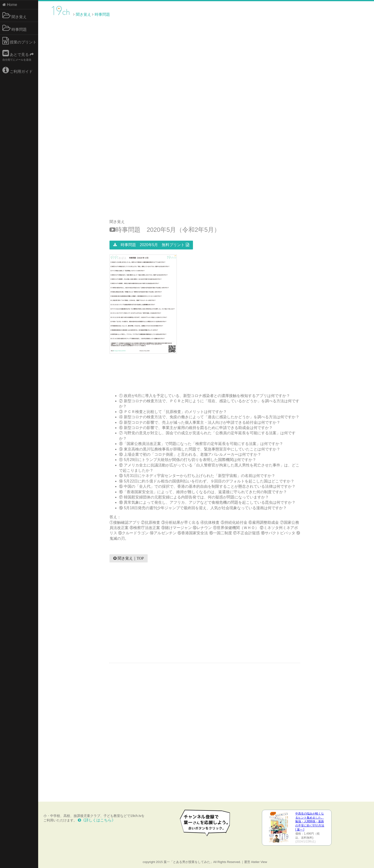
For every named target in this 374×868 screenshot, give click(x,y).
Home (10, 5)
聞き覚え (15, 16)
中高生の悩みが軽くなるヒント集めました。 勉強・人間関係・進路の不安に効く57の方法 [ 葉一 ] (310, 822)
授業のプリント (19, 41)
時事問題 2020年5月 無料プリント (151, 245)
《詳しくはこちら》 (97, 820)
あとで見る (18, 55)
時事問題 (15, 28)
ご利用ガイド (18, 70)
